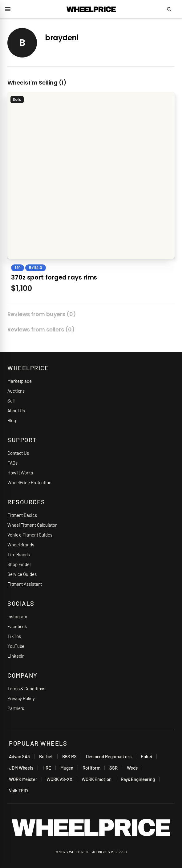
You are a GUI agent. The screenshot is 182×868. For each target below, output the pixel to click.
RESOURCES (26, 502)
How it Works (20, 473)
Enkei (146, 756)
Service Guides (22, 574)
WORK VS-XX (59, 779)
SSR (113, 768)
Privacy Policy (21, 698)
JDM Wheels (21, 768)
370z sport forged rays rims (54, 277)
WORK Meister (23, 779)
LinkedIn (16, 656)
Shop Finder (19, 564)
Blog (12, 420)
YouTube (16, 646)
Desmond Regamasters (109, 756)
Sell (11, 401)
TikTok (14, 636)
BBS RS (69, 756)
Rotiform (91, 768)
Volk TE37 (19, 791)
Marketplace (20, 381)
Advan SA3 (19, 756)
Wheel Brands (21, 545)
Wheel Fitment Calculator (32, 525)
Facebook (17, 626)
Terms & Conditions (26, 688)
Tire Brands (19, 554)
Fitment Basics (22, 515)
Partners (16, 708)
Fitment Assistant (25, 584)
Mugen (67, 768)
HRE (47, 768)
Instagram (17, 616)
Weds (132, 768)
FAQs (12, 463)
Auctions (16, 391)
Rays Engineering (138, 779)
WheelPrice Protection (29, 482)
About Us (16, 410)
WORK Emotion (97, 779)
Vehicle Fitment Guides (30, 535)
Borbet (46, 756)
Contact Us (18, 453)
